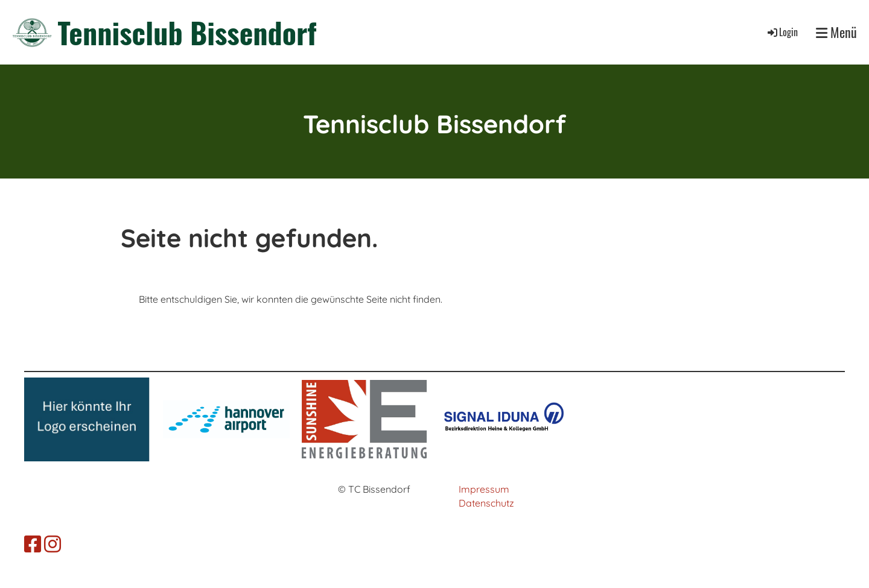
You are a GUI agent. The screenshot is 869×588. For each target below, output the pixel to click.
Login (782, 32)
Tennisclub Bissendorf (187, 32)
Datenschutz (486, 503)
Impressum (484, 489)
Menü (836, 32)
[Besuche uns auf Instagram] (53, 544)
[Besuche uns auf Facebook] (33, 544)
